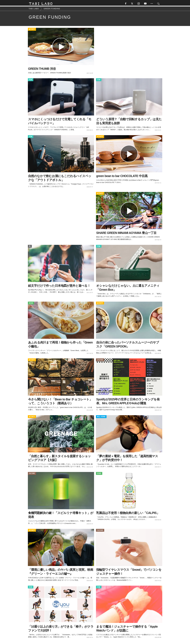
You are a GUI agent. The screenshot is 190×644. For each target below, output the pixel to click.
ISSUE (31, 304)
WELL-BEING (101, 418)
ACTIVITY (32, 30)
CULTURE (100, 361)
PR (30, 247)
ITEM (31, 81)
